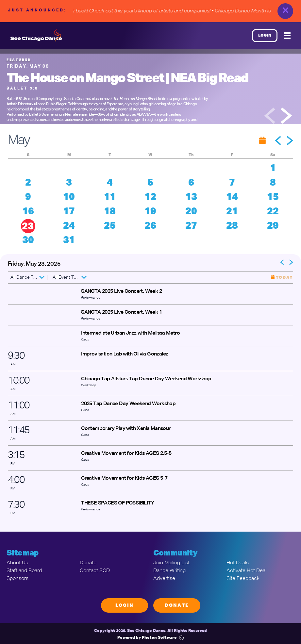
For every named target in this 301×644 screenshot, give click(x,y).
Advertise (164, 579)
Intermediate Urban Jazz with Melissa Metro (130, 333)
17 (69, 212)
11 (110, 197)
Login (265, 36)
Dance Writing (169, 571)
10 (69, 197)
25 (110, 226)
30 (28, 240)
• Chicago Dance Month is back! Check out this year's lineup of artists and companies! (120, 11)
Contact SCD (95, 571)
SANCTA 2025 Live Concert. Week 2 (121, 291)
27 (191, 226)
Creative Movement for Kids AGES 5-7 (124, 478)
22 (273, 212)
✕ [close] (285, 11)
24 (69, 226)
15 (273, 197)
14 (232, 197)
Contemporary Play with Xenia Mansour (126, 429)
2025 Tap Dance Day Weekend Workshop (128, 404)
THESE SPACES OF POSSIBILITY (117, 503)
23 (28, 227)
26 (150, 226)
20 (191, 212)
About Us (17, 563)
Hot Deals (238, 563)
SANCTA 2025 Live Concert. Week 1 (121, 312)
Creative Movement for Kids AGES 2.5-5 (126, 454)
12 (150, 197)
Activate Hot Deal (246, 571)
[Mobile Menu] (287, 36)
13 (191, 197)
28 (232, 226)
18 (110, 212)
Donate (88, 563)
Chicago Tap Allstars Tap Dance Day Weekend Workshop (146, 379)
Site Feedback (243, 579)
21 (232, 212)
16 (28, 212)
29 (273, 226)
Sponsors (17, 579)
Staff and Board (24, 571)
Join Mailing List (171, 563)
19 (150, 212)
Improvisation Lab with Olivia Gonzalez (125, 354)
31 (69, 240)
